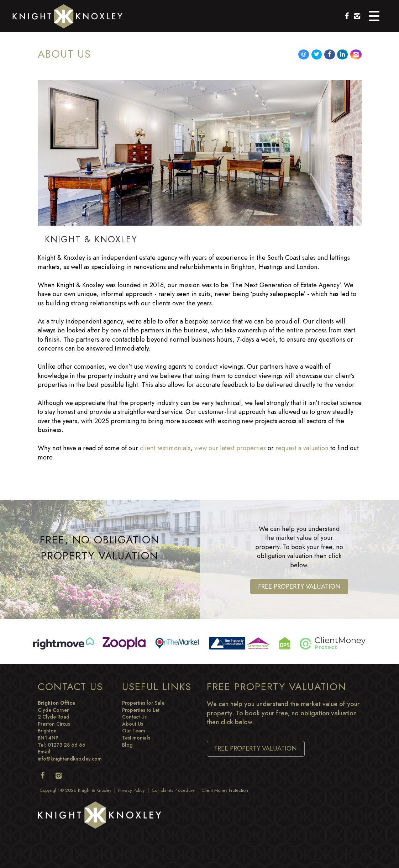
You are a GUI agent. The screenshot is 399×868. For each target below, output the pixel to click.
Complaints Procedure (173, 790)
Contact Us (134, 717)
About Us (133, 724)
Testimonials (136, 738)
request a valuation (302, 448)
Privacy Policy (132, 790)
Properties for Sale (143, 703)
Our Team (134, 731)
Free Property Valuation (299, 586)
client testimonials (165, 448)
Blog (127, 745)
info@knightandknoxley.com (70, 759)
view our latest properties (230, 448)
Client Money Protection (225, 790)
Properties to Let (141, 710)
